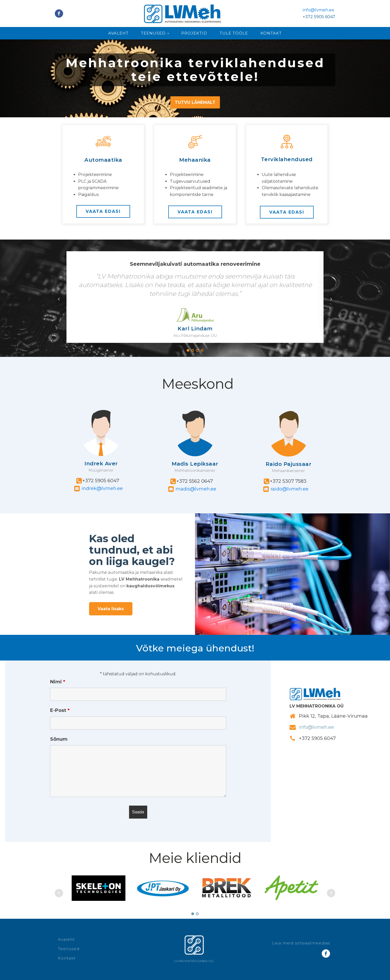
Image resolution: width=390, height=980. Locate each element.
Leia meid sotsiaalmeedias (301, 943)
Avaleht (118, 33)
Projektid (194, 33)
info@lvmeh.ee (318, 10)
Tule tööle (234, 33)
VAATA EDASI (103, 211)
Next (331, 299)
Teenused (153, 33)
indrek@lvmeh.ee (102, 488)
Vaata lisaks (111, 609)
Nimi (58, 682)
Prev (59, 299)
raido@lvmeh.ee (289, 489)
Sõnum (59, 739)
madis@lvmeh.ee (195, 489)
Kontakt (271, 33)
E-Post (60, 710)
